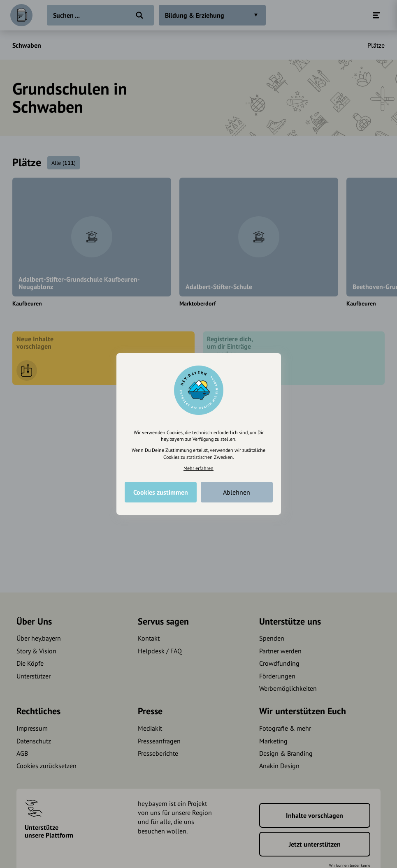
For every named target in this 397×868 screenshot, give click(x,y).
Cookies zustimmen (161, 492)
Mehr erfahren (198, 468)
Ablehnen (237, 492)
